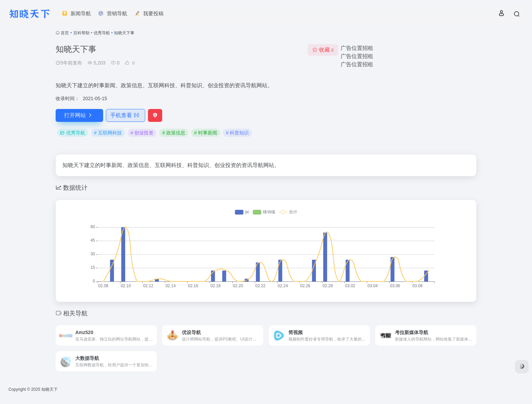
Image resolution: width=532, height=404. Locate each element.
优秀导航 (102, 33)
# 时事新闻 (206, 133)
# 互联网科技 (108, 133)
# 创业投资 (142, 133)
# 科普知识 (237, 133)
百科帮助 (81, 33)
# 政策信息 (174, 133)
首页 (65, 33)
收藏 (323, 50)
